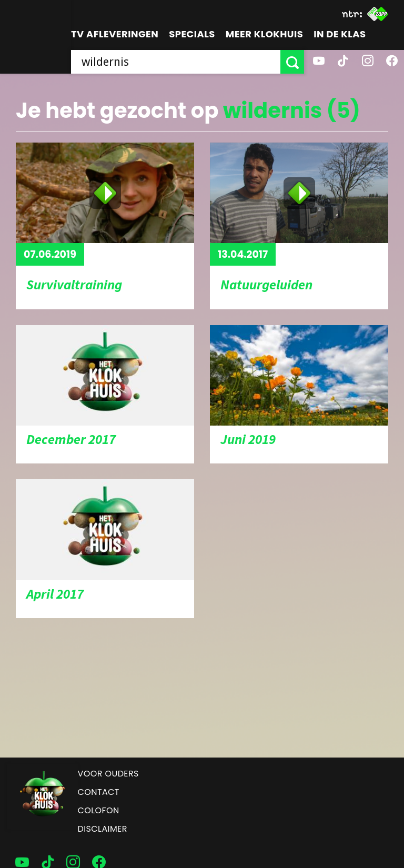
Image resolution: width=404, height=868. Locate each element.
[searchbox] (176, 62)
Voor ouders (108, 774)
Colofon (99, 810)
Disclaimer (103, 829)
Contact (99, 792)
